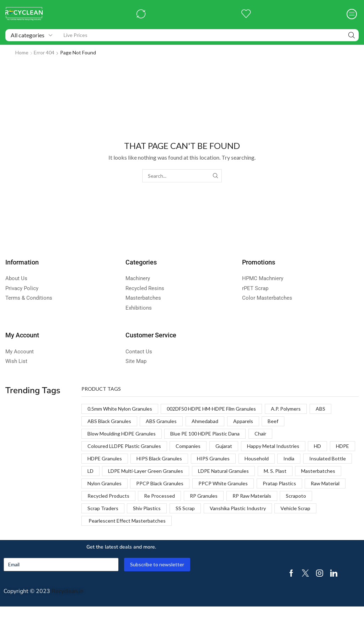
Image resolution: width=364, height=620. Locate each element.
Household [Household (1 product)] (257, 458)
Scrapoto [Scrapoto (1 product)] (296, 496)
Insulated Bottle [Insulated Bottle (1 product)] (328, 458)
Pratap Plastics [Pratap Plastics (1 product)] (279, 483)
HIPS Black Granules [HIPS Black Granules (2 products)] (159, 458)
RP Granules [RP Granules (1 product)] (204, 496)
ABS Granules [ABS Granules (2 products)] (161, 421)
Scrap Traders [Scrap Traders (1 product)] (103, 508)
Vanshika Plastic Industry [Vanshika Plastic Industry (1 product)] (238, 508)
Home (22, 52)
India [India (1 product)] (289, 458)
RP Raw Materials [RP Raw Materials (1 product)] (252, 496)
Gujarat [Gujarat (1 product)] (224, 446)
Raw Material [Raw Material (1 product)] (325, 483)
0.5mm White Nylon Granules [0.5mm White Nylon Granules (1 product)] (120, 409)
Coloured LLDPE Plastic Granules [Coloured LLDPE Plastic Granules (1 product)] (124, 446)
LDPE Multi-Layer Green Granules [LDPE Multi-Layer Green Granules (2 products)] (146, 471)
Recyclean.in (68, 591)
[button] (141, 14)
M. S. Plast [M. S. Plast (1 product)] (275, 471)
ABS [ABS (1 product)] (320, 409)
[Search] (352, 35)
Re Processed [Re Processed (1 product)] (159, 496)
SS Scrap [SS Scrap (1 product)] (185, 508)
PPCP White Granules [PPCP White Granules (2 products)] (223, 483)
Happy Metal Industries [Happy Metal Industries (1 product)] (273, 446)
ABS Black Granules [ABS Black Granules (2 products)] (109, 421)
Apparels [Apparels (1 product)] (243, 421)
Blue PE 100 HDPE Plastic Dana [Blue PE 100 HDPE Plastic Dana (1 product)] (205, 434)
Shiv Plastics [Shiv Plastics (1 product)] (147, 508)
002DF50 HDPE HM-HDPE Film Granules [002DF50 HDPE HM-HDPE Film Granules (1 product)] (211, 409)
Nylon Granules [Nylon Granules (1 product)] (105, 483)
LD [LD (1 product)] (90, 471)
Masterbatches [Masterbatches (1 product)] (318, 471)
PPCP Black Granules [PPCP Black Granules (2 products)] (160, 483)
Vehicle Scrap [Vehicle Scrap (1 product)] (295, 508)
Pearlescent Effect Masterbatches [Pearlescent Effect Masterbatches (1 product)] (127, 521)
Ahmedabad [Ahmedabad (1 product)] (205, 421)
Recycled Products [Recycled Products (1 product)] (108, 496)
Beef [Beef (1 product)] (273, 421)
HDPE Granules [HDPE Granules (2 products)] (105, 458)
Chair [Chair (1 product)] (260, 434)
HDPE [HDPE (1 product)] (342, 446)
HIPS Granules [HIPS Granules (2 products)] (213, 458)
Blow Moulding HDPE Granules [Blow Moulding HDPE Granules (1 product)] (122, 434)
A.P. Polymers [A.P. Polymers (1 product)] (286, 409)
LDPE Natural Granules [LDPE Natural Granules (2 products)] (223, 471)
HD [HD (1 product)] (317, 446)
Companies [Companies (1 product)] (188, 446)
